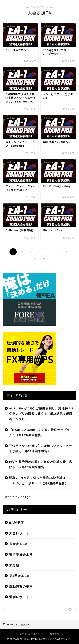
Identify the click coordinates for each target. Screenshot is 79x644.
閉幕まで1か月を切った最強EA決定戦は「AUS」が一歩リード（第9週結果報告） (39, 481)
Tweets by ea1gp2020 (21, 497)
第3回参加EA (19, 576)
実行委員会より (21, 554)
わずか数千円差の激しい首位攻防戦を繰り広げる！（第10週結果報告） (41, 465)
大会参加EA (18, 544)
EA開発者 (17, 523)
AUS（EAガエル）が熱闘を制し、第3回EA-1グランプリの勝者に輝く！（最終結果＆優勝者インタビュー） (41, 414)
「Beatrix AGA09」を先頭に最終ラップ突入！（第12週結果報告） (39, 433)
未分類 (14, 565)
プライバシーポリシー (31, 634)
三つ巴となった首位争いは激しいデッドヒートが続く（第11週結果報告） (41, 449)
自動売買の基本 (21, 586)
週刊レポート (19, 597)
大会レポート (19, 533)
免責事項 (55, 634)
